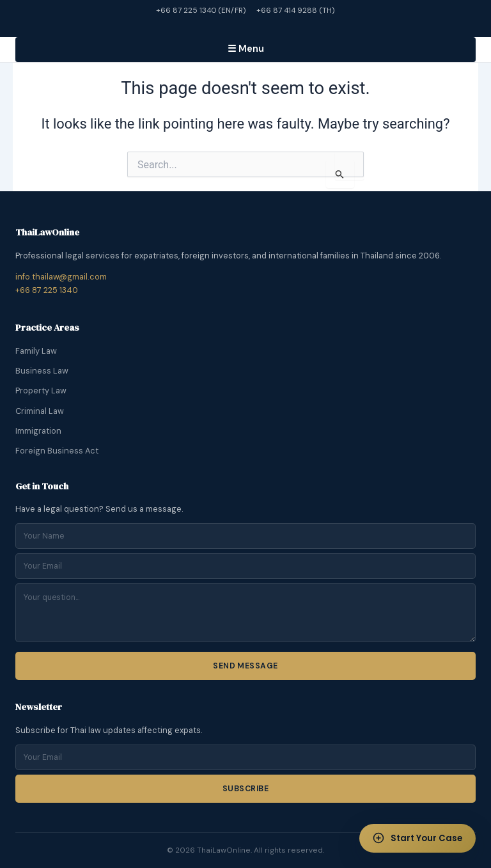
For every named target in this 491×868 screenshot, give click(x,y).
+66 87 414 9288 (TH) (296, 10)
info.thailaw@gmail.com (61, 277)
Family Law (36, 351)
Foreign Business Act (57, 451)
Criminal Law (40, 411)
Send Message (245, 666)
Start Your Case (414, 836)
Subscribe (245, 789)
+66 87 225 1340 (47, 290)
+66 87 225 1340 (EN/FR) (201, 10)
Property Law (41, 391)
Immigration (38, 431)
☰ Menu (246, 49)
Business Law (42, 371)
